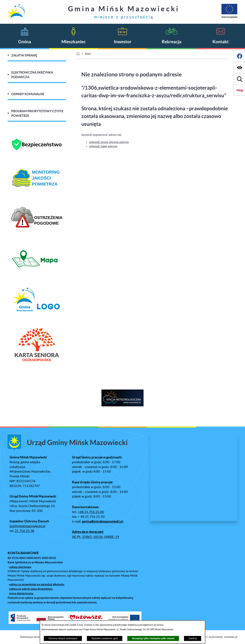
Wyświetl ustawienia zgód (105, 638)
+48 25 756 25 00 (91, 512)
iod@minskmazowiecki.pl (27, 526)
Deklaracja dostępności (34, 637)
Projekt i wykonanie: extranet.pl (217, 637)
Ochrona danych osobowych (63, 638)
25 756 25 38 (24, 531)
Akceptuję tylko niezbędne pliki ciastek (153, 638)
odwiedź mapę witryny (103, 146)
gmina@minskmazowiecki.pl (103, 521)
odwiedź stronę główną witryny (109, 142)
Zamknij (193, 638)
